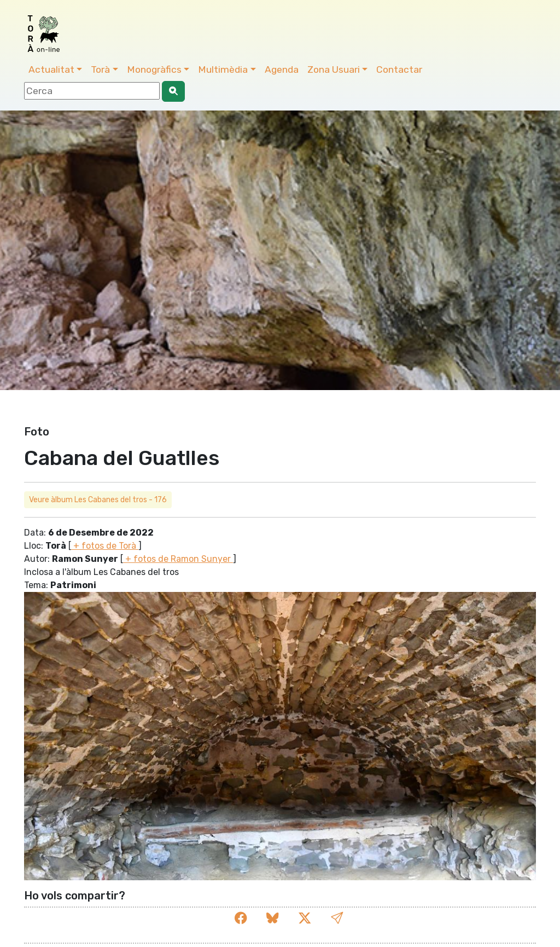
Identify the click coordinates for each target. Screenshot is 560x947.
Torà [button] (100, 69)
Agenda (282, 69)
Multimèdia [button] (223, 69)
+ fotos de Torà (105, 546)
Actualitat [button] (51, 69)
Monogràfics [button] (154, 69)
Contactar (399, 69)
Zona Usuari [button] (334, 69)
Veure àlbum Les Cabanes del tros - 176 (98, 500)
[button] (337, 918)
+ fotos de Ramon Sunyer (178, 559)
